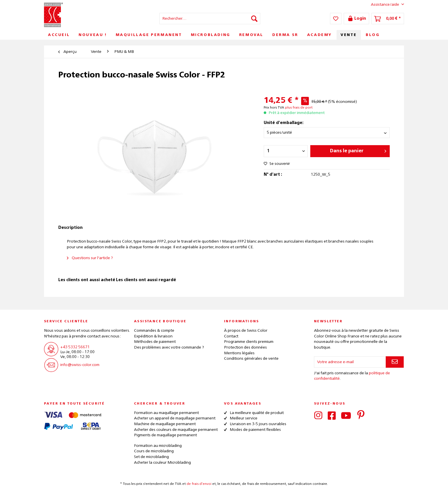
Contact (231, 336)
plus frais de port (299, 108)
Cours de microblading (154, 451)
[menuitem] (210, 19)
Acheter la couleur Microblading (162, 463)
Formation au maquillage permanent (166, 413)
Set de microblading (151, 457)
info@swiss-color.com (80, 365)
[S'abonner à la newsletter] (395, 362)
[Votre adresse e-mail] (350, 362)
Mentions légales (239, 353)
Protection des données (245, 347)
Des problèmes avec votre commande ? (169, 347)
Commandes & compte (154, 331)
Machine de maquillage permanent (165, 424)
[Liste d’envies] (336, 19)
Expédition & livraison (153, 336)
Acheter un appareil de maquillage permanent (175, 418)
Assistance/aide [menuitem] (383, 4)
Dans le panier (358, 150)
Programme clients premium (249, 342)
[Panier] (388, 19)
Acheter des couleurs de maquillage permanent (176, 430)
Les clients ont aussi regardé (146, 280)
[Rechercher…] (210, 19)
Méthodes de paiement (155, 342)
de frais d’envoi (199, 484)
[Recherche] (254, 19)
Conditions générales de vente (251, 359)
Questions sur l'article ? (90, 258)
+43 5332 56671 (75, 347)
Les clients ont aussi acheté (87, 280)
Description (70, 228)
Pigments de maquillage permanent (165, 435)
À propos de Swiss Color (246, 331)
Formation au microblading (158, 446)
